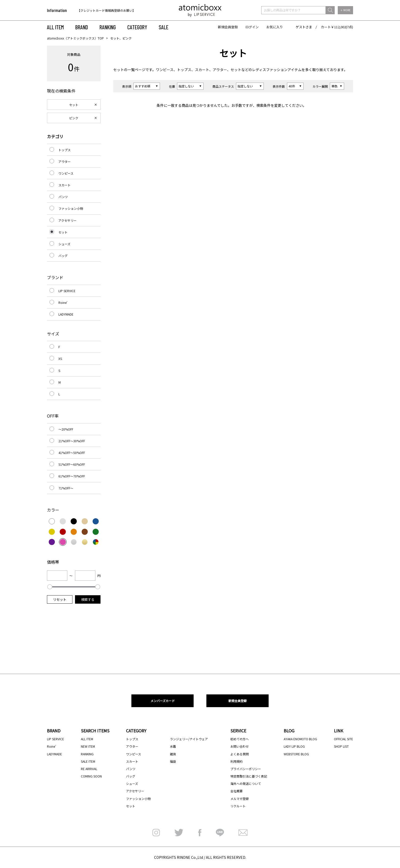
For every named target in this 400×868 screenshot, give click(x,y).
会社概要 (236, 791)
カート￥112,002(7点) (337, 27)
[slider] (50, 587)
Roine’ (51, 746)
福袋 (173, 761)
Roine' (63, 302)
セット (119, 70)
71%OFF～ (66, 488)
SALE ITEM (88, 761)
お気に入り (275, 27)
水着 (173, 746)
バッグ (63, 256)
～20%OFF (66, 429)
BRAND (82, 27)
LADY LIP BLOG (294, 746)
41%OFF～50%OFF (72, 453)
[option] (110, 10)
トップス (184, 70)
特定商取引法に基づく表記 (249, 776)
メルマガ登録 (240, 799)
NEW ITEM (88, 746)
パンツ (63, 197)
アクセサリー (67, 220)
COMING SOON (91, 776)
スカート (202, 70)
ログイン (252, 27)
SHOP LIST (341, 746)
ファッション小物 (71, 208)
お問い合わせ (240, 746)
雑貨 (173, 754)
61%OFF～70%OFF (72, 476)
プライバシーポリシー (246, 769)
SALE (164, 27)
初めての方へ (240, 739)
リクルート (238, 806)
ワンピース (165, 70)
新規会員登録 (228, 27)
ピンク (74, 118)
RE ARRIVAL (89, 769)
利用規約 (236, 761)
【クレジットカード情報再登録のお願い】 (106, 10)
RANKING (108, 27)
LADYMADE (66, 314)
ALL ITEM (55, 27)
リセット (60, 599)
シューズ (64, 244)
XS (60, 359)
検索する (88, 599)
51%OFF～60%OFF (72, 464)
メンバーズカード (163, 701)
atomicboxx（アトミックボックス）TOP (75, 38)
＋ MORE (345, 10)
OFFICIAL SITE (343, 739)
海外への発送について (246, 783)
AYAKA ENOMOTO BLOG (300, 739)
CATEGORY (137, 27)
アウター (220, 70)
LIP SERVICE (67, 291)
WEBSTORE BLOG (296, 754)
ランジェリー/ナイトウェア (189, 739)
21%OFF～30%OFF (72, 441)
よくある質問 (240, 754)
